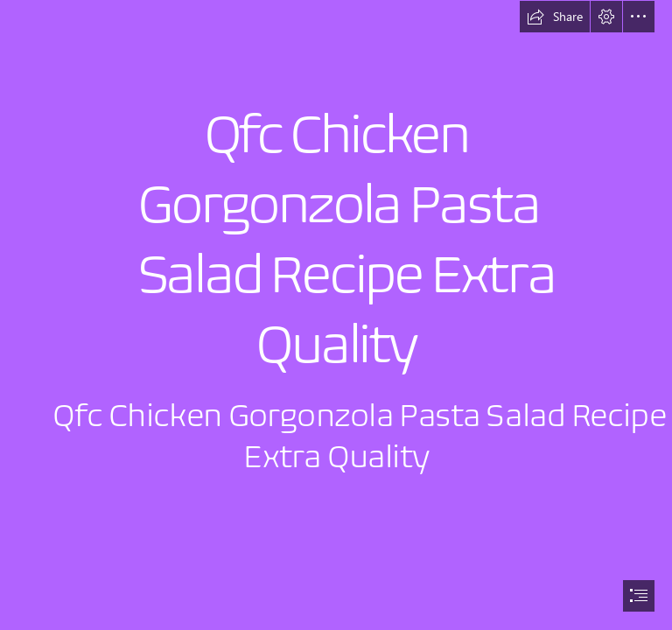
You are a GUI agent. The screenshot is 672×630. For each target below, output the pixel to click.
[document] (336, 315)
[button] (555, 17)
